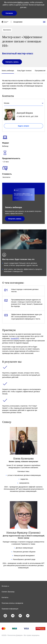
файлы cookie (23, 2)
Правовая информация (10, 609)
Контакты (5, 597)
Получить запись (15, 219)
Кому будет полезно (24, 71)
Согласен (9, 13)
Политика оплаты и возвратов (12, 603)
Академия (18, 22)
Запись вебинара (8, 71)
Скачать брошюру (8, 592)
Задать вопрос (23, 126)
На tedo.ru (5, 586)
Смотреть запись (12, 62)
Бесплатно (7, 30)
